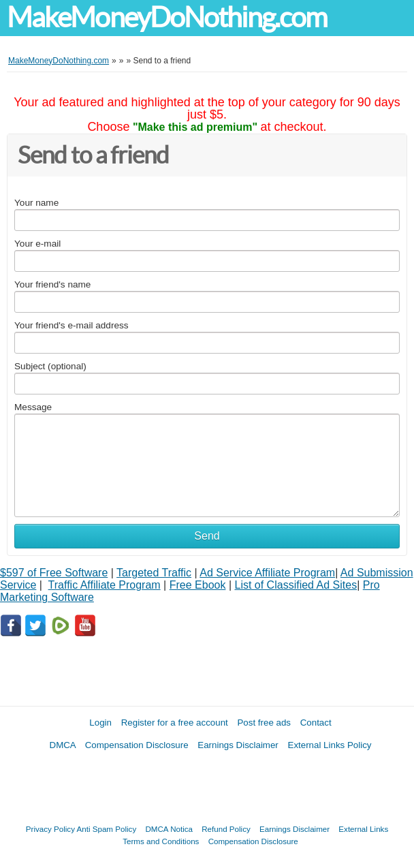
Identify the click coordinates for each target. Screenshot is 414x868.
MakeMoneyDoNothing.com (167, 17)
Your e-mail (37, 244)
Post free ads (264, 723)
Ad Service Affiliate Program (267, 573)
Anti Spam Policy (107, 829)
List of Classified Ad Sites (296, 585)
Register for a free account (175, 723)
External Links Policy (330, 745)
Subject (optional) (50, 366)
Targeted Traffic (154, 573)
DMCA (63, 745)
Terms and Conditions (161, 841)
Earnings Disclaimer (238, 745)
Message (33, 407)
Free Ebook (198, 585)
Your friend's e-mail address (71, 325)
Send (207, 536)
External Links (363, 829)
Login (100, 723)
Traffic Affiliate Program (105, 585)
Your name (36, 203)
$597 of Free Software (54, 573)
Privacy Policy (50, 829)
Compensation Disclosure (137, 745)
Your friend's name (52, 284)
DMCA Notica (169, 829)
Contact (316, 723)
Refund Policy (226, 829)
